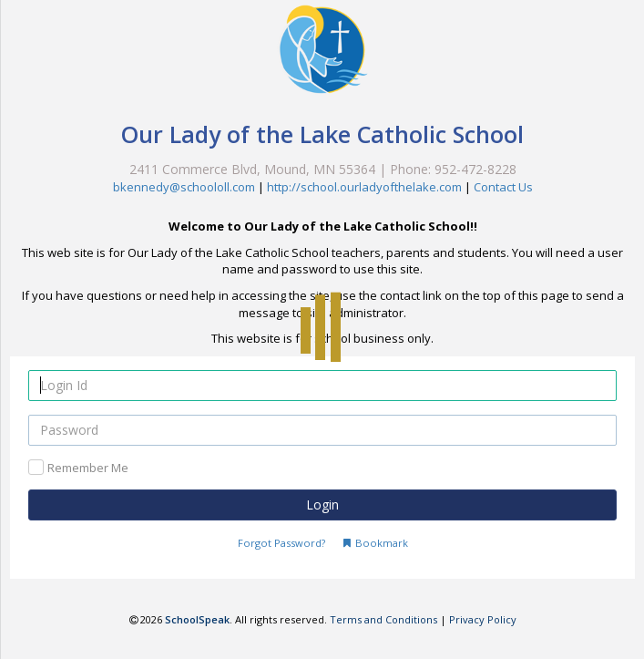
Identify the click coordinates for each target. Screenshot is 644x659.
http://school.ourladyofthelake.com (364, 187)
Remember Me (88, 468)
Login (322, 505)
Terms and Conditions (383, 619)
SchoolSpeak (197, 619)
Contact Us (503, 187)
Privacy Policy (483, 619)
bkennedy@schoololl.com (184, 187)
